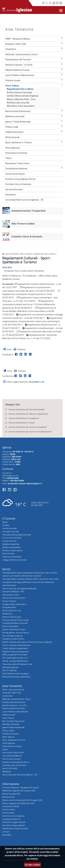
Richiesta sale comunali (18, 103)
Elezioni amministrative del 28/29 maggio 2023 (22, 800)
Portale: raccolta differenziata (15, 661)
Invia (7, 349)
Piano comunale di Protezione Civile (17, 664)
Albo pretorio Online (10, 595)
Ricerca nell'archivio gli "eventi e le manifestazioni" (30, 432)
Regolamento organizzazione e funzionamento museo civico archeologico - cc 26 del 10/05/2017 (32, 321)
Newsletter (7, 835)
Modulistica (7, 614)
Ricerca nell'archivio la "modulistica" (24, 418)
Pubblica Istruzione (14, 132)
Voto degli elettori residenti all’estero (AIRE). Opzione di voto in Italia (30, 579)
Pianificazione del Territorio (18, 60)
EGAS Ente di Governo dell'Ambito (16, 677)
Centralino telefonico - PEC (13, 592)
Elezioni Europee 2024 (11, 794)
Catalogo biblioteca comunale (15, 623)
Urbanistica (11, 49)
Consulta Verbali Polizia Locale (15, 620)
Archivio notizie (9, 810)
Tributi (8, 158)
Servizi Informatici (14, 189)
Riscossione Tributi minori (17, 163)
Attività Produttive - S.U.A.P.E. (19, 65)
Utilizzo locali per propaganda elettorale (19, 589)
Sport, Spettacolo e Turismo (19, 142)
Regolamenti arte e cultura (20, 89)
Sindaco (6, 525)
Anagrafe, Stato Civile (16, 44)
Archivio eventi (8, 813)
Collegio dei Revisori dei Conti (15, 560)
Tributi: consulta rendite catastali (16, 645)
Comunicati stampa (11, 806)
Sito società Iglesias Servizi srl (15, 658)
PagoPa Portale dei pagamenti (15, 652)
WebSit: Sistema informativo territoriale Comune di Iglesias (27, 642)
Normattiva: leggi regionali (14, 825)
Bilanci (5, 522)
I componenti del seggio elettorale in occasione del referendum (28, 582)
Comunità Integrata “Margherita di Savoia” (21, 788)
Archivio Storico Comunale (19, 92)
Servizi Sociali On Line (12, 611)
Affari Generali (12, 137)
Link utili (6, 832)
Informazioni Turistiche (16, 153)
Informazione (11, 784)
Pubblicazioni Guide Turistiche (15, 829)
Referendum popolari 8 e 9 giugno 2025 (19, 791)
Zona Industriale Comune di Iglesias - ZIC (25, 200)
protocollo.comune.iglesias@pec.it (25, 483)
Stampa (19, 349)
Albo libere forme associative (21, 106)
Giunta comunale (9, 528)
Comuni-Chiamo (9, 601)
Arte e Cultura (12, 86)
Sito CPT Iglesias (10, 670)
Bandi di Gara (8, 554)
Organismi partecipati (12, 557)
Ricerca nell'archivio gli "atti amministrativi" (27, 410)
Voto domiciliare (9, 585)
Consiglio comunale (10, 532)
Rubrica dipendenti (10, 626)
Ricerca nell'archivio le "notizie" (22, 423)
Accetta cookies (32, 865)
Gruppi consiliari (9, 541)
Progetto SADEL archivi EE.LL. (15, 604)
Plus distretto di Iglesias (13, 636)
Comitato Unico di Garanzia (18, 184)
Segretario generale (11, 544)
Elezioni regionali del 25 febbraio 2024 (18, 803)
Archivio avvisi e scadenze (13, 816)
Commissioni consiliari (12, 538)
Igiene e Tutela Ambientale (18, 122)
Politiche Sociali (13, 80)
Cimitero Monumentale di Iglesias (23, 96)
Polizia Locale (12, 127)
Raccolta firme (8, 797)
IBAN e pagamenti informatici (15, 655)
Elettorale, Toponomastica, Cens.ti (21, 54)
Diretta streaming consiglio (14, 629)
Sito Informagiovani (10, 667)
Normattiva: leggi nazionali (14, 822)
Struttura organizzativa (12, 550)
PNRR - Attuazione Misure (18, 39)
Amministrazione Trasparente (29, 211)
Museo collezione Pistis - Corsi (21, 99)
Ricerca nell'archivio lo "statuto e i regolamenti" (29, 414)
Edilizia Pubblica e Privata (17, 70)
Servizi (6, 569)
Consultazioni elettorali (16, 169)
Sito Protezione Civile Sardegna (16, 674)
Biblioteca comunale (15, 116)
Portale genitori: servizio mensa (16, 633)
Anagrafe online (9, 607)
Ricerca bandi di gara (12, 617)
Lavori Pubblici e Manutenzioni (20, 75)
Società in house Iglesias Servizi (20, 179)
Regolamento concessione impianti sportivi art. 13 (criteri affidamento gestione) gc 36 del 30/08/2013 (29, 304)
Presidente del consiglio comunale (17, 535)
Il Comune (9, 518)
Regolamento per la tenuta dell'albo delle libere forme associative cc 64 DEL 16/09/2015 (29, 311)
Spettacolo (10, 195)
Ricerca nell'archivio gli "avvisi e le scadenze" (28, 427)
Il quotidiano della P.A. (12, 819)
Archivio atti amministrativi (14, 598)
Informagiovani (13, 148)
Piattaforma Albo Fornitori (13, 639)
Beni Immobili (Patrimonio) (18, 111)
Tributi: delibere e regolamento (15, 648)
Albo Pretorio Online (23, 224)
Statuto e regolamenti (11, 547)
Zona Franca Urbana (15, 174)
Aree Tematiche (19, 29)
